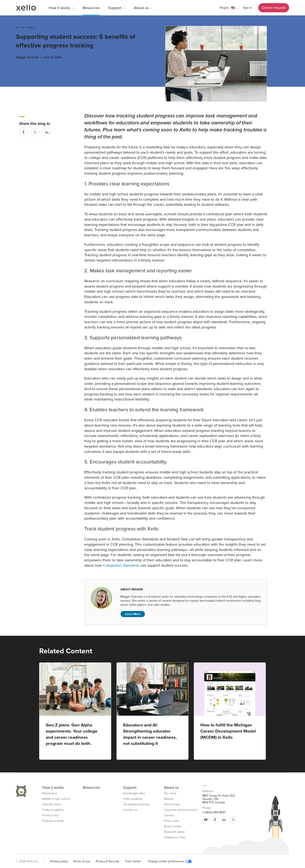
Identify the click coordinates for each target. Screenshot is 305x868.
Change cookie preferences (170, 861)
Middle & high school (56, 799)
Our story (170, 793)
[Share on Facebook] (24, 132)
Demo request (274, 8)
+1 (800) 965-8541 (214, 812)
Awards (169, 799)
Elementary (50, 793)
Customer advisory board (180, 810)
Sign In (247, 8)
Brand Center (173, 826)
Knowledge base (134, 793)
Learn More (133, 614)
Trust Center (133, 861)
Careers (169, 815)
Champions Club (175, 837)
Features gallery (53, 810)
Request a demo (53, 821)
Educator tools (52, 804)
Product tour (51, 815)
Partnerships (172, 804)
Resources (91, 8)
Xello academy (133, 799)
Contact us (130, 810)
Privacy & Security (107, 861)
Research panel (174, 832)
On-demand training (136, 804)
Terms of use (82, 861)
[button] (229, 8)
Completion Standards (121, 565)
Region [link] (225, 8)
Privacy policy (59, 861)
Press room (171, 821)
